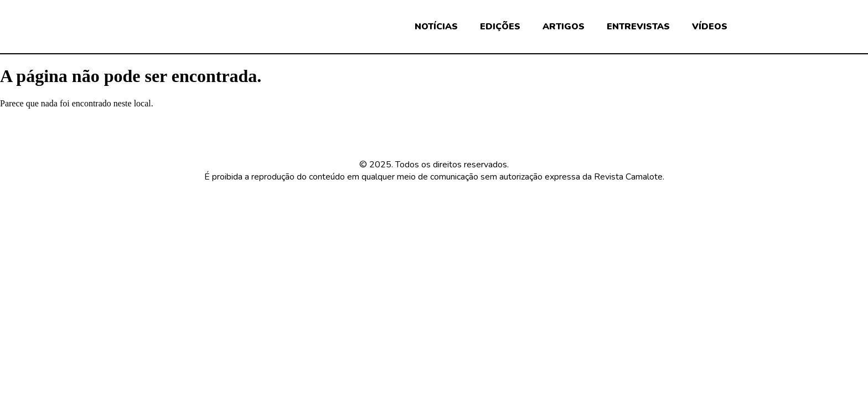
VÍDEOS (710, 27)
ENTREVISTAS (638, 27)
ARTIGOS (564, 27)
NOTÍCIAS (436, 27)
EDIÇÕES (500, 27)
